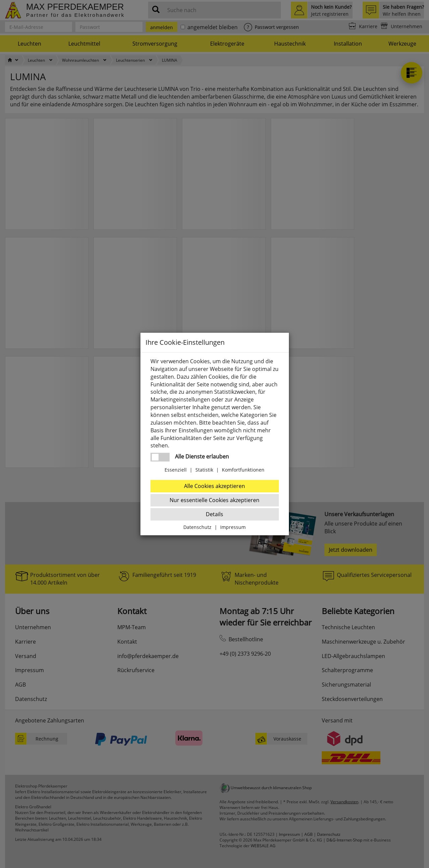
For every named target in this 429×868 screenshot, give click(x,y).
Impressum (233, 527)
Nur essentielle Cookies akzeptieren (214, 500)
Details (214, 514)
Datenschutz (197, 527)
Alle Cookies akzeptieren (214, 486)
